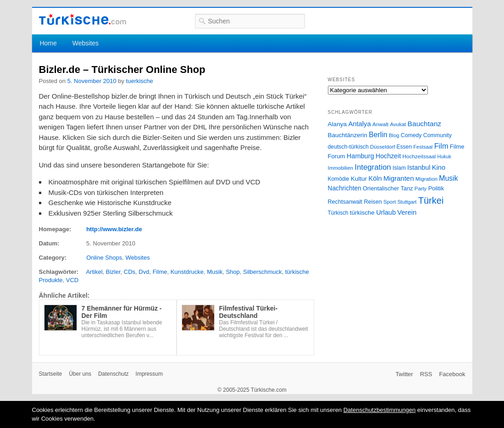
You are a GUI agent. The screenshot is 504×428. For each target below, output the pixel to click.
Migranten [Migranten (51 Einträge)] (399, 178)
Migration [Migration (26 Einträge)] (426, 179)
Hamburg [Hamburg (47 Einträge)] (360, 156)
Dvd (144, 272)
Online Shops (104, 258)
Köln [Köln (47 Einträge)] (375, 178)
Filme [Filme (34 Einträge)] (457, 147)
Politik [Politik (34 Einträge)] (436, 188)
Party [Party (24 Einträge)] (421, 189)
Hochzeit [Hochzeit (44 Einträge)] (388, 156)
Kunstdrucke (187, 272)
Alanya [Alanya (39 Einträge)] (338, 124)
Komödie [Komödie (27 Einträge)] (339, 179)
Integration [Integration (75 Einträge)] (373, 167)
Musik (215, 272)
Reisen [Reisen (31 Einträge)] (373, 202)
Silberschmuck (263, 272)
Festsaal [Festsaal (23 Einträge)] (423, 147)
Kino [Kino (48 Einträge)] (439, 167)
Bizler (113, 272)
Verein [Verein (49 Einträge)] (407, 212)
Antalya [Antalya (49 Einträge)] (359, 124)
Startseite (51, 374)
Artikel (94, 272)
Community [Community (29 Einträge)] (438, 135)
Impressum (149, 374)
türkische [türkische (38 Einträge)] (362, 213)
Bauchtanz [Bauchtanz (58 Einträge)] (424, 124)
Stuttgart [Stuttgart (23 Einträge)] (407, 202)
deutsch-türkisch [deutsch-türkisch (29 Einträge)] (348, 147)
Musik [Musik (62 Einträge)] (449, 178)
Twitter (404, 374)
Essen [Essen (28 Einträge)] (404, 147)
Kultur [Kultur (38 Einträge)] (359, 179)
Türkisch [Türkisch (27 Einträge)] (338, 213)
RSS (426, 374)
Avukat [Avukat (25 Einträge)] (398, 124)
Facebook (452, 374)
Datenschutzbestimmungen (380, 410)
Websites (86, 43)
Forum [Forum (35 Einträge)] (337, 156)
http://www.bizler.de (114, 229)
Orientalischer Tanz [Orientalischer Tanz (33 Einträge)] (388, 188)
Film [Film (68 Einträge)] (441, 146)
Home (48, 43)
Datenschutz (114, 374)
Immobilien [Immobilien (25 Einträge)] (341, 168)
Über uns (80, 374)
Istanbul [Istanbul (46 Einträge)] (419, 167)
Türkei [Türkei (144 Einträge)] (431, 200)
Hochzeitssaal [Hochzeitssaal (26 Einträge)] (419, 156)
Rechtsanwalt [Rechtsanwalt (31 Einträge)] (345, 202)
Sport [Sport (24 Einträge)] (390, 202)
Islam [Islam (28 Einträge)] (399, 168)
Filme (160, 272)
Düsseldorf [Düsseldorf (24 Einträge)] (382, 147)
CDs (130, 272)
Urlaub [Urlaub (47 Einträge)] (386, 212)
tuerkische (140, 81)
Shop (233, 272)
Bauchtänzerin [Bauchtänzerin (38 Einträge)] (348, 135)
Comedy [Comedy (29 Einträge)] (411, 135)
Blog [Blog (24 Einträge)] (394, 135)
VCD (72, 280)
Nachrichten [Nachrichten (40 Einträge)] (345, 188)
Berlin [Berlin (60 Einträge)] (378, 135)
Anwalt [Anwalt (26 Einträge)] (380, 124)
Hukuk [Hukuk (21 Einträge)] (444, 156)
